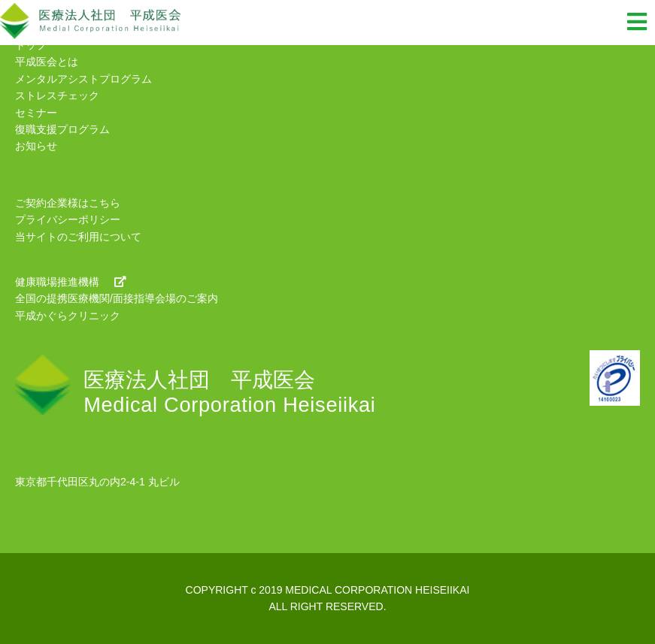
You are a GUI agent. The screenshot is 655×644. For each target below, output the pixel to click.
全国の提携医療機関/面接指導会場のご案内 (117, 298)
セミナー (36, 113)
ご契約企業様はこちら (68, 203)
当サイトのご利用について (78, 237)
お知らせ (36, 146)
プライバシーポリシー (68, 219)
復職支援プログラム (62, 129)
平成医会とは (47, 62)
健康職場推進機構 (71, 282)
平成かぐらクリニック (68, 316)
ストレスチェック (57, 95)
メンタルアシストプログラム (83, 79)
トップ (31, 45)
